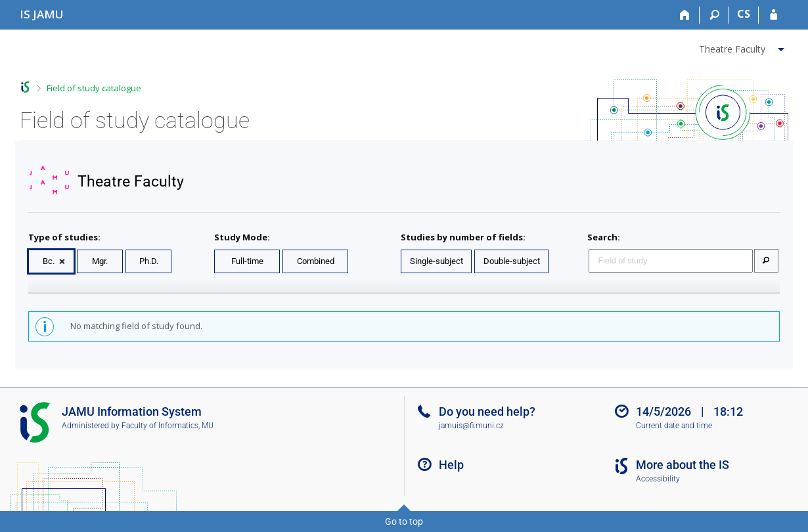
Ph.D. (149, 261)
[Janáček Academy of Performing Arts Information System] (42, 14)
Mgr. (100, 261)
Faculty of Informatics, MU (168, 426)
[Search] (714, 15)
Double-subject (512, 261)
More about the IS (683, 465)
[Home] (685, 15)
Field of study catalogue (94, 88)
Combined (316, 261)
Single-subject (437, 261)
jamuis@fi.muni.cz (471, 426)
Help (451, 465)
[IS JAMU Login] (774, 15)
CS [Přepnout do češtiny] (744, 14)
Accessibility (658, 479)
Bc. (49, 261)
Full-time (247, 261)
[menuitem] (743, 47)
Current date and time (674, 426)
